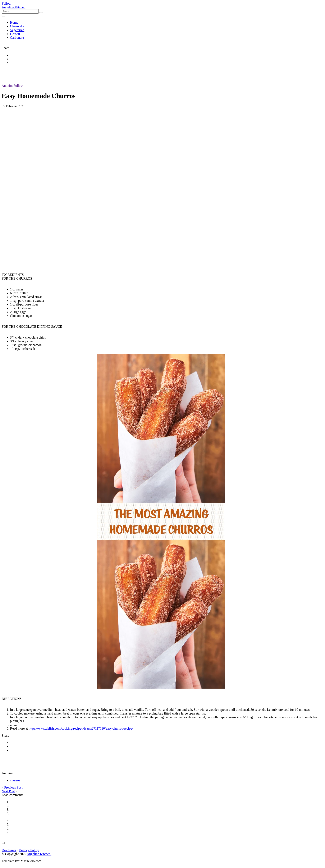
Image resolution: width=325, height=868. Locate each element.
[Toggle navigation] (3, 17)
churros (15, 780)
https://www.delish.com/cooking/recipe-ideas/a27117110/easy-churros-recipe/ (81, 728)
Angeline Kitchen (13, 7)
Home (14, 22)
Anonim (12, 86)
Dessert (15, 34)
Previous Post (13, 787)
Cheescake (17, 26)
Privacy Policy (29, 850)
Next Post (8, 791)
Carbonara (17, 38)
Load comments (12, 795)
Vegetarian (17, 30)
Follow (6, 3)
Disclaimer (9, 850)
